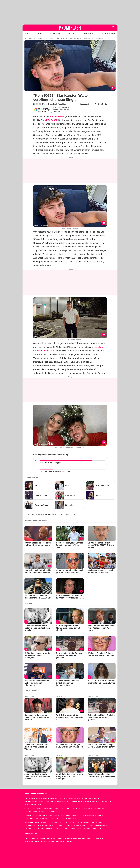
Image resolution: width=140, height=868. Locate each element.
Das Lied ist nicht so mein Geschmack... (57, 471)
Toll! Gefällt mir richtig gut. (51, 463)
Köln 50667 (52, 120)
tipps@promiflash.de (67, 514)
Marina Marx (48, 351)
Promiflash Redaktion (57, 104)
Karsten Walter (57, 116)
